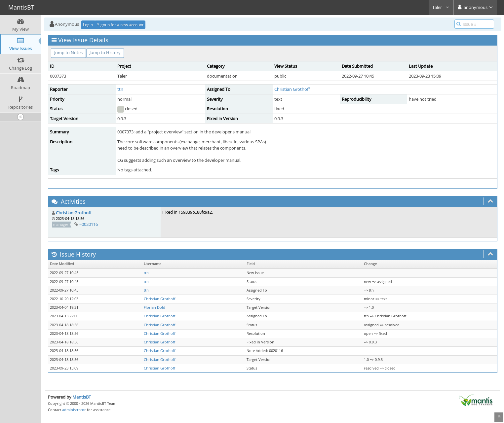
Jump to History (105, 53)
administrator (74, 410)
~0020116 (89, 224)
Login (88, 25)
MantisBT (82, 397)
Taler (441, 7)
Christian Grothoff (292, 89)
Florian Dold (155, 307)
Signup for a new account (120, 25)
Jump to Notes (68, 53)
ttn (120, 89)
